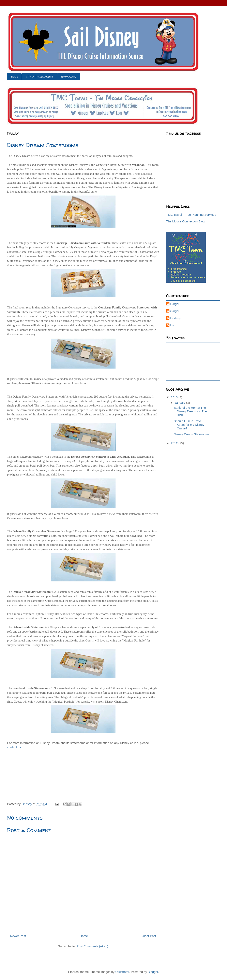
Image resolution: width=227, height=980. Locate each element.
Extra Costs (69, 77)
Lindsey (176, 318)
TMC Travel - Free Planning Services (191, 215)
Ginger (175, 304)
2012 (175, 443)
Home (14, 77)
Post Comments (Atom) (92, 946)
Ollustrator (122, 972)
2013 (175, 397)
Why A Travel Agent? (40, 77)
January (180, 403)
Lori (173, 325)
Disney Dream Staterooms (192, 434)
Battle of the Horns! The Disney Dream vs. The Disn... (190, 411)
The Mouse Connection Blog (185, 221)
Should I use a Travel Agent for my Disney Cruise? (189, 425)
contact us (14, 747)
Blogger (153, 972)
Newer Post (18, 936)
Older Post (149, 936)
